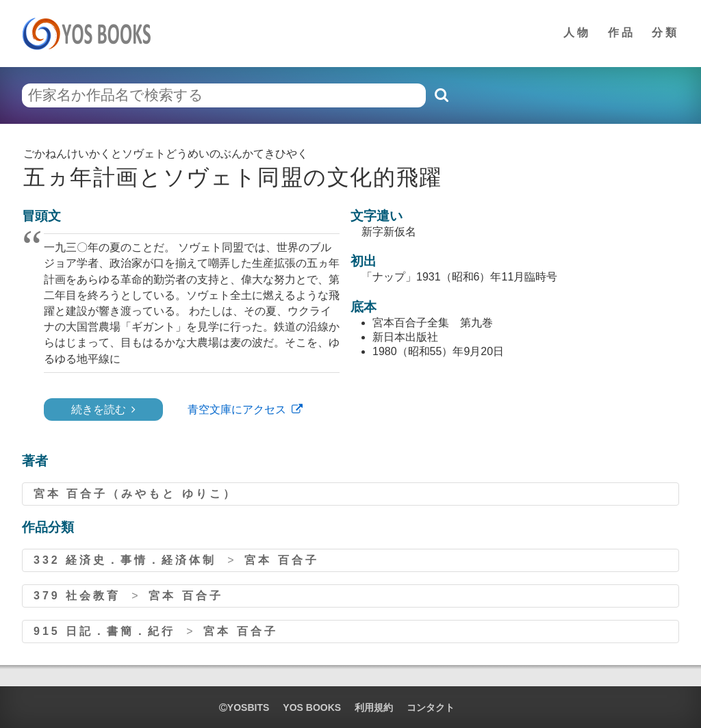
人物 (577, 32)
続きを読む (99, 409)
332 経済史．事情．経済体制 (125, 560)
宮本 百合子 (281, 560)
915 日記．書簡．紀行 (104, 631)
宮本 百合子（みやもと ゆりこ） (135, 494)
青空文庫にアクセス (237, 409)
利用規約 (374, 707)
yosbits (244, 707)
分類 (665, 32)
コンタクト (431, 707)
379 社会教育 (77, 596)
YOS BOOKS (312, 707)
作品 (622, 32)
